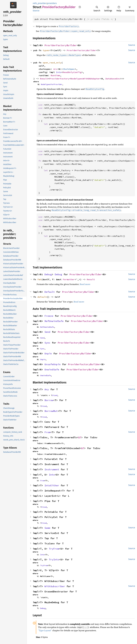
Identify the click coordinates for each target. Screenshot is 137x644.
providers (52, 3)
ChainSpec (69, 69)
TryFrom (54, 549)
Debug (48, 274)
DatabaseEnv (113, 79)
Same (47, 528)
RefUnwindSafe (54, 321)
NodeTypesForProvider (52, 84)
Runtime (55, 75)
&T (80, 437)
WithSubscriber (55, 586)
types (46, 50)
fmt (39, 279)
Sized (55, 395)
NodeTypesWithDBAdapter (85, 79)
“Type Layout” (45, 630)
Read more (85, 284)
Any (47, 389)
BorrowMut (51, 411)
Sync (47, 343)
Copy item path (80, 7)
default (42, 297)
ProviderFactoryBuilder (61, 45)
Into (59, 72)
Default (50, 292)
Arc (55, 69)
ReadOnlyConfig (72, 72)
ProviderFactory (59, 79)
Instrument (52, 469)
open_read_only (52, 63)
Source (36, 11)
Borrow (49, 400)
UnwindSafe (52, 369)
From (47, 432)
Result (44, 79)
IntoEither (52, 485)
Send (47, 332)
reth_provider (39, 3)
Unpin (48, 353)
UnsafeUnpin (53, 364)
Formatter (69, 279)
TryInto (54, 559)
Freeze (49, 316)
